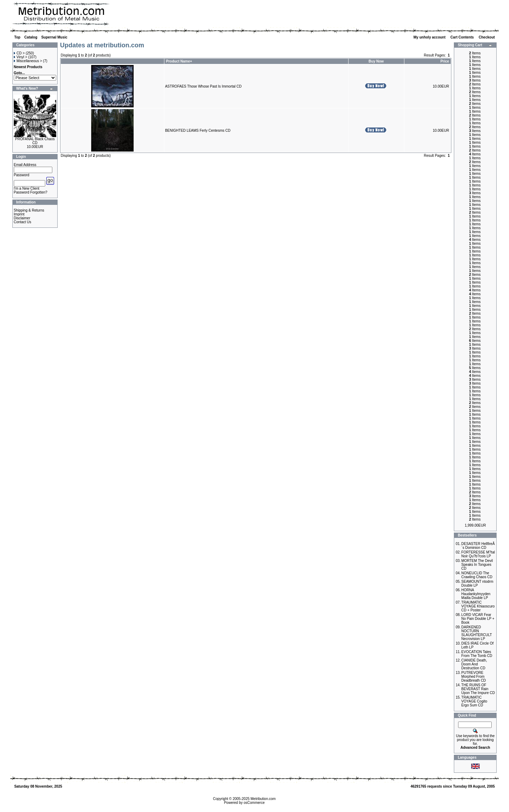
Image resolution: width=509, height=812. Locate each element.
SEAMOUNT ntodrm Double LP (477, 583)
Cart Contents (463, 37)
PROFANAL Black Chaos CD (35, 141)
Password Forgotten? (31, 192)
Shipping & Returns (29, 210)
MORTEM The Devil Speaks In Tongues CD (477, 565)
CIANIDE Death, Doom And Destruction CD (474, 664)
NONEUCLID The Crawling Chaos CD (477, 575)
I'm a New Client (27, 188)
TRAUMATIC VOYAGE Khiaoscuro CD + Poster (478, 606)
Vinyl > (21, 57)
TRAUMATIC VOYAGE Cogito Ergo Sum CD (474, 701)
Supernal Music (54, 37)
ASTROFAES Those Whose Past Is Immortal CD (203, 86)
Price (445, 61)
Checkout (487, 37)
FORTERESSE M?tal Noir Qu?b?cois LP (478, 554)
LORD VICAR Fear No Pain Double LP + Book (478, 619)
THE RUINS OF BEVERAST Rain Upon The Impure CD (478, 689)
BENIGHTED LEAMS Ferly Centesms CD (198, 131)
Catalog (31, 37)
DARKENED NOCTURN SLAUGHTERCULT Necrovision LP (476, 633)
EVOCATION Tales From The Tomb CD (477, 654)
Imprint (19, 214)
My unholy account (430, 37)
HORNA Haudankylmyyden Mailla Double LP (476, 594)
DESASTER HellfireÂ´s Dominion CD (478, 546)
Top (17, 37)
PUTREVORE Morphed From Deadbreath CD (473, 677)
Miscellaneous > (28, 61)
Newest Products (28, 67)
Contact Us (22, 222)
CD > (19, 53)
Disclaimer (22, 218)
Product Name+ (179, 61)
